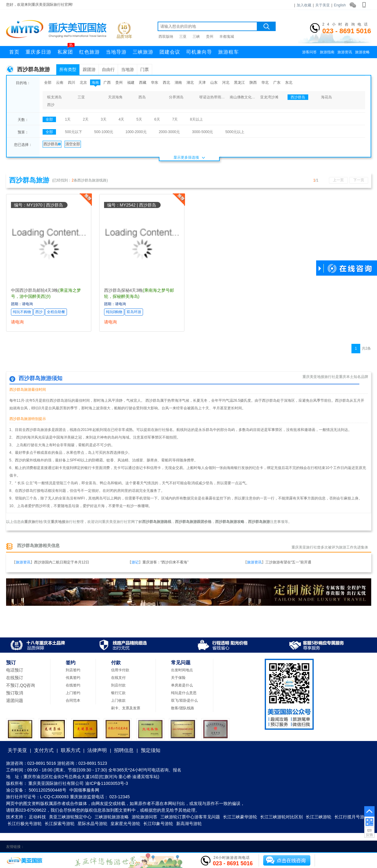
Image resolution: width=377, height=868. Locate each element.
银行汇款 (118, 693)
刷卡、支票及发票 (126, 708)
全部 (48, 83)
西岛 (142, 97)
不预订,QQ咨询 (21, 685)
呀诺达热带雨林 (212, 97)
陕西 (253, 83)
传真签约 (73, 678)
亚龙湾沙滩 (269, 97)
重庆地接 (58, 522)
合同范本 (73, 700)
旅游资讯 (345, 52)
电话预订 (15, 670)
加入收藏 (304, 5)
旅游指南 (327, 52)
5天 (139, 119)
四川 (72, 83)
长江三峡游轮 (319, 817)
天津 (202, 83)
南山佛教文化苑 (243, 97)
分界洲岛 (176, 97)
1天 (68, 119)
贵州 (210, 37)
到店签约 (73, 670)
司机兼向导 (199, 52)
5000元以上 (235, 132)
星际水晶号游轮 (93, 824)
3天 (104, 119)
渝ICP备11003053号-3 (106, 783)
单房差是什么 (182, 685)
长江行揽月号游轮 (351, 817)
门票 (145, 69)
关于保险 (178, 678)
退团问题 (15, 700)
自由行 (108, 69)
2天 (86, 119)
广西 (107, 83)
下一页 (359, 180)
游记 (135, 562)
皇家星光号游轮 (125, 824)
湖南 (178, 83)
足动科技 (37, 817)
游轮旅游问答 (145, 817)
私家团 (66, 50)
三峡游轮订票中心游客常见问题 (190, 817)
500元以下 (74, 132)
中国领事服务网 (84, 790)
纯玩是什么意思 (184, 693)
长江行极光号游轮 (25, 824)
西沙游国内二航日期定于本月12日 (62, 562)
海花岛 (326, 97)
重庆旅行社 (33, 522)
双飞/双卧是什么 (184, 700)
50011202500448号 (48, 790)
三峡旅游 (143, 52)
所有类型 (68, 69)
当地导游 (116, 52)
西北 (166, 83)
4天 (122, 119)
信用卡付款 (120, 670)
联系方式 (71, 750)
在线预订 (15, 678)
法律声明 (97, 750)
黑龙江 (239, 83)
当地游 (127, 69)
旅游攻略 (362, 52)
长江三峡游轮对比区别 (281, 817)
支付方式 (44, 750)
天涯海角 (115, 97)
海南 (95, 83)
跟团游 (89, 69)
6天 (157, 119)
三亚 (183, 37)
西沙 (51, 105)
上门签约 (73, 693)
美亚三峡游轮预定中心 (70, 817)
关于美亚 (323, 5)
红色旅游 (89, 52)
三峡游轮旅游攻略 (112, 817)
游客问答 (309, 52)
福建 (131, 83)
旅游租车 (229, 52)
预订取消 (15, 693)
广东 (277, 83)
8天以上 (196, 119)
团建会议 (170, 52)
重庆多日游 (38, 52)
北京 (83, 83)
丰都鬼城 (227, 37)
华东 (155, 83)
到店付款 (118, 685)
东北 (289, 83)
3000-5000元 (202, 132)
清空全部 (73, 144)
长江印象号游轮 (158, 824)
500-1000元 (104, 132)
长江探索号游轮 (60, 824)
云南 (60, 83)
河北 (226, 83)
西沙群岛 (298, 97)
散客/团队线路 (182, 708)
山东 (214, 83)
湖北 (190, 83)
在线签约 (73, 685)
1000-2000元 (136, 132)
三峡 (196, 37)
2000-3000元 (169, 132)
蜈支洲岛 (54, 97)
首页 (14, 52)
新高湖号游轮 (189, 824)
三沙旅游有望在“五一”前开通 (288, 562)
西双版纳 (166, 37)
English (340, 5)
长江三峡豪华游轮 (240, 817)
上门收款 (118, 700)
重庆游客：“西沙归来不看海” (166, 562)
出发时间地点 (182, 670)
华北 (265, 83)
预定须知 (151, 750)
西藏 (143, 83)
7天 (175, 119)
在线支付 (118, 678)
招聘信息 (124, 750)
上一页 (338, 180)
